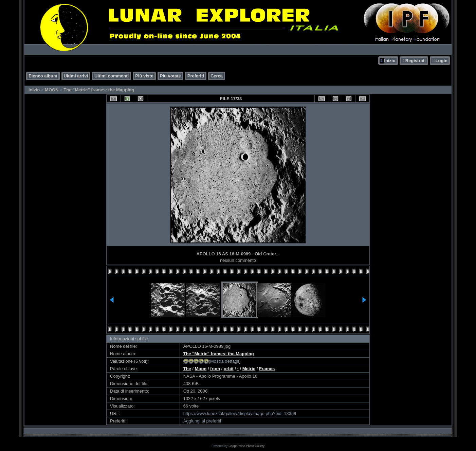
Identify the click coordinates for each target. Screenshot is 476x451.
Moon (201, 369)
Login (442, 61)
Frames (267, 369)
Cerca (217, 76)
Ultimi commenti (112, 76)
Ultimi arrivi (76, 76)
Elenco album (43, 76)
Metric (249, 369)
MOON (52, 90)
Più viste (144, 76)
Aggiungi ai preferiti (202, 421)
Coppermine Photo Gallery (246, 446)
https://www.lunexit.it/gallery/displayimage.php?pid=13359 (240, 413)
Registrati (416, 61)
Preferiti (196, 76)
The (187, 369)
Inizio (390, 61)
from (215, 369)
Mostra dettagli (225, 361)
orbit (229, 369)
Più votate (170, 76)
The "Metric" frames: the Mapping (99, 90)
